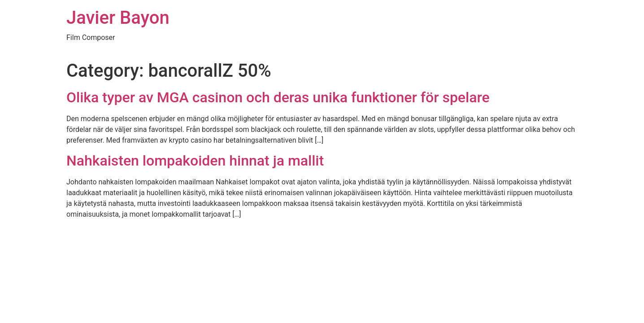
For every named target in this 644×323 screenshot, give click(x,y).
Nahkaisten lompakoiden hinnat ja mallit (195, 161)
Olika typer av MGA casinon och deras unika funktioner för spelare (278, 97)
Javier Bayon (118, 18)
